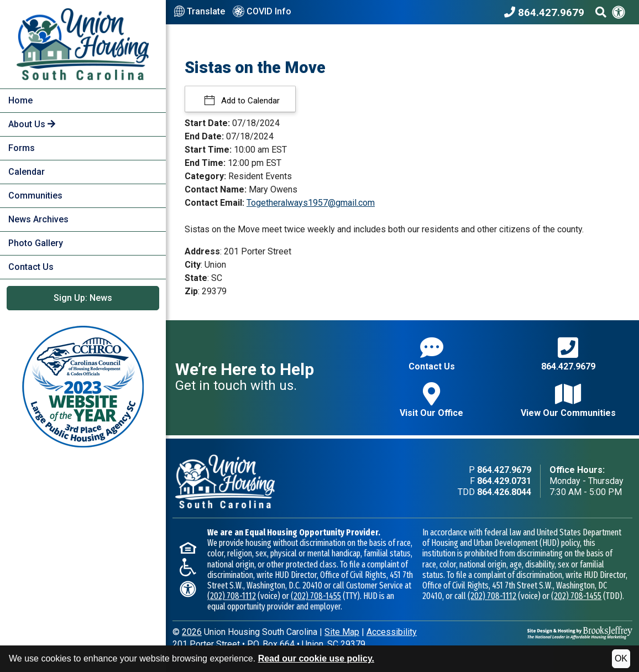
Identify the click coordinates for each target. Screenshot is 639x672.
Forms (22, 148)
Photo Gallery (36, 243)
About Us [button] (32, 124)
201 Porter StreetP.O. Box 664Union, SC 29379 (269, 644)
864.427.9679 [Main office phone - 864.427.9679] (504, 470)
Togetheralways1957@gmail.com (311, 203)
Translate (200, 12)
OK (621, 658)
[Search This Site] (601, 12)
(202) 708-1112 (232, 596)
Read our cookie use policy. (316, 658)
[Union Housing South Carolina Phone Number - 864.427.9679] (547, 12)
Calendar (27, 172)
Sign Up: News (83, 298)
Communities (35, 196)
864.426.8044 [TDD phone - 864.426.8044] (504, 492)
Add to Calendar (249, 101)
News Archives (38, 219)
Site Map (342, 632)
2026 (192, 632)
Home (20, 100)
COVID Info (262, 12)
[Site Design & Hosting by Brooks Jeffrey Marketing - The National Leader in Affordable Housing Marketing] (580, 632)
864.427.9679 (568, 354)
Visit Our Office (431, 400)
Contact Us (31, 267)
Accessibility (392, 632)
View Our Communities (568, 400)
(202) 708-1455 (316, 596)
